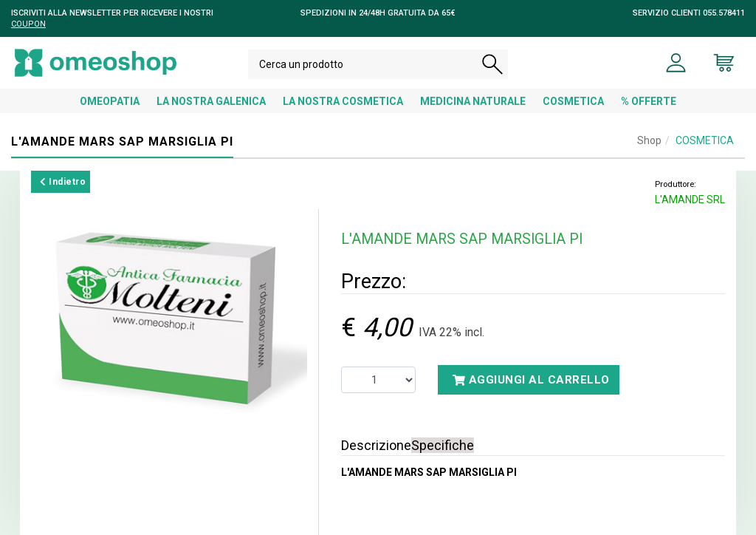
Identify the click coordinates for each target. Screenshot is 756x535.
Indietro (63, 182)
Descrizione (376, 445)
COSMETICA (573, 101)
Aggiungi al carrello (531, 380)
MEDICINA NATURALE (473, 101)
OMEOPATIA (110, 101)
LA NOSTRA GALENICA (211, 101)
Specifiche (443, 445)
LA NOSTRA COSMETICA (343, 101)
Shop (649, 140)
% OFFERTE (649, 101)
